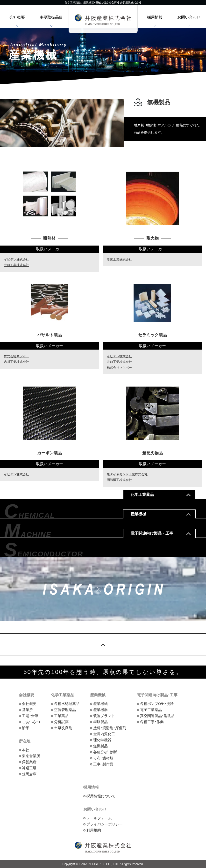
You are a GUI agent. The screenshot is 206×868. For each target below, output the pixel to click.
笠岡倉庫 (29, 774)
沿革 (26, 728)
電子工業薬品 (151, 710)
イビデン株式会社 (16, 259)
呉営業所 (29, 762)
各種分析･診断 (105, 752)
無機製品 (100, 746)
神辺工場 (29, 768)
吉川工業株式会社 (16, 362)
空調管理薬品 (65, 710)
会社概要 (17, 17)
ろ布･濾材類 (103, 758)
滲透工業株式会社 (119, 259)
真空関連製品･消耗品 (157, 716)
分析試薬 (61, 722)
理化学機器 (102, 740)
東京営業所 (31, 756)
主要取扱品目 (51, 17)
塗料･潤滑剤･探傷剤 (110, 728)
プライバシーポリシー (105, 824)
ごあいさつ (31, 722)
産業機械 (100, 704)
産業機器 (100, 710)
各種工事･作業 (152, 722)
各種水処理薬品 (67, 704)
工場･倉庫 (30, 716)
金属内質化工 (104, 734)
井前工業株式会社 (16, 265)
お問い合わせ (189, 17)
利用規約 (94, 830)
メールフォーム (99, 818)
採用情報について (101, 796)
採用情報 (155, 17)
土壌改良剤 (63, 728)
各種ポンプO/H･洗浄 (157, 704)
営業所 (27, 710)
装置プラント (104, 716)
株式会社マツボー (16, 356)
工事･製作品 (103, 764)
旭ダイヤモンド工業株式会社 (127, 474)
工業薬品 (61, 716)
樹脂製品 (100, 722)
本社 (26, 750)
